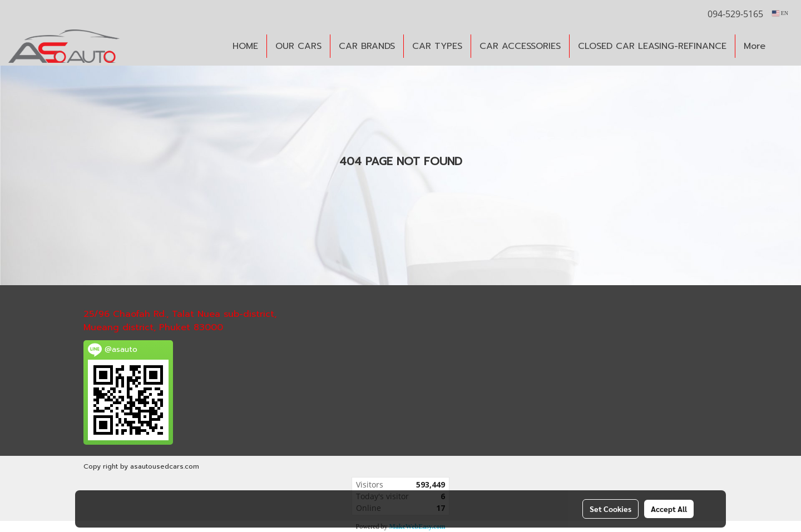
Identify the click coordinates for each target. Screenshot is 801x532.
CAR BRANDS (367, 46)
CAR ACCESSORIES (520, 46)
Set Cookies (610, 509)
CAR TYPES (437, 46)
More (755, 46)
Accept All (669, 509)
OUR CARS (298, 46)
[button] (784, 46)
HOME (245, 46)
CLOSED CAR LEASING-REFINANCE (652, 46)
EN (780, 13)
